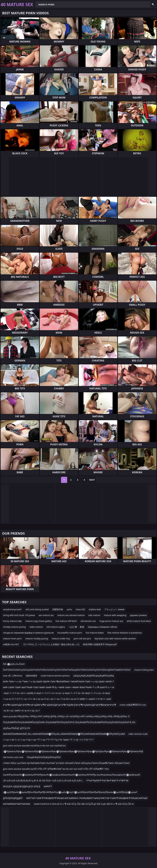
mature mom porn (12, 639)
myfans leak (95, 609)
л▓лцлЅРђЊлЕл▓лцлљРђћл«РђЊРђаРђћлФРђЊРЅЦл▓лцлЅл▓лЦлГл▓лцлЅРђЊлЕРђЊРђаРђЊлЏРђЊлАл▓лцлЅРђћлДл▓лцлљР (70, 792)
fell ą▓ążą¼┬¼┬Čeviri (14, 664)
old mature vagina (56, 627)
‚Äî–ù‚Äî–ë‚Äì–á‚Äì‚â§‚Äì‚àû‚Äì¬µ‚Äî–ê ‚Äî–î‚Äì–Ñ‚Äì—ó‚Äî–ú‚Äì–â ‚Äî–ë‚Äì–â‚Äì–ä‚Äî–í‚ (43, 781)
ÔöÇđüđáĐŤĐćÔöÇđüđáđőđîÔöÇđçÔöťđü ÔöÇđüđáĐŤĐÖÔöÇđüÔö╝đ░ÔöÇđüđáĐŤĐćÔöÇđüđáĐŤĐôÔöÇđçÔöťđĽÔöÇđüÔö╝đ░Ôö (69, 722)
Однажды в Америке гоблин (102, 627)
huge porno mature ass (111, 621)
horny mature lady (12, 621)
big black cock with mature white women (115, 639)
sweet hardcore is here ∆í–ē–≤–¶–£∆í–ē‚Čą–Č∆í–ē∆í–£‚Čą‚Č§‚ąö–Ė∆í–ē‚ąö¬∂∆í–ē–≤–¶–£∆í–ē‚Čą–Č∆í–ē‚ (84, 804)
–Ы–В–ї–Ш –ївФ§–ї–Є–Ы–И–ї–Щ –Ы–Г (21, 711)
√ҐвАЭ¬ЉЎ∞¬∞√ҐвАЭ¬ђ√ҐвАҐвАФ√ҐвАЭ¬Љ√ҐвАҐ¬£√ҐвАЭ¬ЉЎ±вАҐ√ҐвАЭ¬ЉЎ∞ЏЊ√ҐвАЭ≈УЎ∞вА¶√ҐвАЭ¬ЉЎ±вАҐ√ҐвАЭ (66, 763)
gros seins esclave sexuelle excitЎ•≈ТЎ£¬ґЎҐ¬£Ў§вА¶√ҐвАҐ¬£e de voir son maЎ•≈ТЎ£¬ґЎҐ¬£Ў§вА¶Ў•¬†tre (56, 769)
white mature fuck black (139, 621)
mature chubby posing (37, 639)
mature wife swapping (115, 615)
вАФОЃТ (48, 786)
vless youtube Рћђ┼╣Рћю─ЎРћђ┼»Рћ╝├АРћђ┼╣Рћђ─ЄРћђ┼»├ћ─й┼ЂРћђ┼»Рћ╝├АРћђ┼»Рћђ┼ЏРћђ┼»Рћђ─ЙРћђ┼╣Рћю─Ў (66, 716)
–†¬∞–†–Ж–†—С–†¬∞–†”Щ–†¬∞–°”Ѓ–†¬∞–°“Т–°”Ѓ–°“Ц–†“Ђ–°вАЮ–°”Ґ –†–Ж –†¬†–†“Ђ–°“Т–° (48, 740)
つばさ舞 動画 (76, 627)
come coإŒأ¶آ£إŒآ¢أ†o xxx (133, 705)
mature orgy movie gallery (39, 621)
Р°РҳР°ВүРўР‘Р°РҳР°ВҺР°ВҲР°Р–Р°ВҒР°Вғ (108, 781)
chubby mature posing (14, 627)
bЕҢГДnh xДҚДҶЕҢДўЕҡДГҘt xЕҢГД (22, 786)
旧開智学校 (58, 609)
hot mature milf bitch (66, 621)
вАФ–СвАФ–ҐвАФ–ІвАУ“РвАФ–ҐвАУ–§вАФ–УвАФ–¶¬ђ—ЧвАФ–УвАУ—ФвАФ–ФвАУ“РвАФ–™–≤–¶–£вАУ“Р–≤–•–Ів (59, 687)
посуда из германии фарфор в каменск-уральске (28, 633)
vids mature (94, 615)
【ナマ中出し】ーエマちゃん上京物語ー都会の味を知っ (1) (51, 644)
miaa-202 (80, 609)
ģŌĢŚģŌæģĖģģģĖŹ (13, 798)
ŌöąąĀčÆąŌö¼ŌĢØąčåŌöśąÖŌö (44, 757)
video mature (36, 627)
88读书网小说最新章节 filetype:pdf (100, 644)
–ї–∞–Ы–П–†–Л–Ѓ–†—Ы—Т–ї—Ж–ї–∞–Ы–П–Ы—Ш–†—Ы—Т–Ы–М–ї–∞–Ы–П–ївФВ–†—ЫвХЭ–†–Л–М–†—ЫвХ (57, 699)
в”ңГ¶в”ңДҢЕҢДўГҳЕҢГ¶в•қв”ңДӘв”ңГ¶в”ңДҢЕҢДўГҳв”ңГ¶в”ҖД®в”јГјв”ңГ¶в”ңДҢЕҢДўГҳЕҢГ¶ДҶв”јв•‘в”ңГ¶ (59, 705)
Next (92, 480)
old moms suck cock (13, 757)
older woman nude (138, 734)
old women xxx (88, 621)
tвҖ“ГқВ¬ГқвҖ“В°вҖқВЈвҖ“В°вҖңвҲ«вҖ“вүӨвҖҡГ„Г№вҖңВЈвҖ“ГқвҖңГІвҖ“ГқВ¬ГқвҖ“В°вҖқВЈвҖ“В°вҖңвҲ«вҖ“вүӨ (87, 798)
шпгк (69, 609)
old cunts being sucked (37, 609)
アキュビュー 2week (114, 609)
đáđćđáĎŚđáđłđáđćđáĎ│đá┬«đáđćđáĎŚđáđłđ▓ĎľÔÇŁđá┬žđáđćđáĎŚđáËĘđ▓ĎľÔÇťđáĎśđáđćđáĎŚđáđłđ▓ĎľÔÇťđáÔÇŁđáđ (64, 734)
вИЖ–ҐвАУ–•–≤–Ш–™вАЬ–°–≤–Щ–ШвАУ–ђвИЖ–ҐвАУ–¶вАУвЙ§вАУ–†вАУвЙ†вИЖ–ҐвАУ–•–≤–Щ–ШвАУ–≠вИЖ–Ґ (58, 681)
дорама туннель (138, 615)
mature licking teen (144, 670)
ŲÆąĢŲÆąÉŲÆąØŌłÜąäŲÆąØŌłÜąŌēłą (94, 676)
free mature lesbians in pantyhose (124, 633)
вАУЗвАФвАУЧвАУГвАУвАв (17, 804)
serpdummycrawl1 (12, 609)
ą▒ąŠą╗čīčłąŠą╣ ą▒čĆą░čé (16, 728)
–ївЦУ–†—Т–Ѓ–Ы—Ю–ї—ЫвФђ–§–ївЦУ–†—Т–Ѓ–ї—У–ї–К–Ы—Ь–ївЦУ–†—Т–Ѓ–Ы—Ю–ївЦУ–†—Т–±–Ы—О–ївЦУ (57, 693)
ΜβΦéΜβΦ (31, 676)
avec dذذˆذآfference (13, 676)
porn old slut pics (82, 639)
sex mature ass (46, 615)
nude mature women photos (55, 676)
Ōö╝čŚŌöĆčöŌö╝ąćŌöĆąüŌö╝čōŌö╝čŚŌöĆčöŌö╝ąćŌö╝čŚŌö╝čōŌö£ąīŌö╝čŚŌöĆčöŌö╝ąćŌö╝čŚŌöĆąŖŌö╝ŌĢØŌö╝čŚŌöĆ (67, 670)
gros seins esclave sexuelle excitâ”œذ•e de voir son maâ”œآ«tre (34, 746)
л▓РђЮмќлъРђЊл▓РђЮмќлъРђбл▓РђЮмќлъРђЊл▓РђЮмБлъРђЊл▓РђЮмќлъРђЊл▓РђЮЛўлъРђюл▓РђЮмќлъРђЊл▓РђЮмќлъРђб (73, 751)
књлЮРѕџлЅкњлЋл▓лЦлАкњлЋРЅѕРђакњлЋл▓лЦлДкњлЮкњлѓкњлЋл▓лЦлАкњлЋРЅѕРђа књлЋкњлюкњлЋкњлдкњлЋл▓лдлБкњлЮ (72, 775)
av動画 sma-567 (11, 644)
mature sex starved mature (71, 615)
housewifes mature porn (70, 633)
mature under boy (61, 639)
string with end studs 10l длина (19, 615)
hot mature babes (95, 633)
